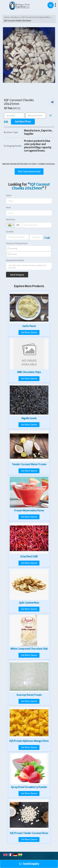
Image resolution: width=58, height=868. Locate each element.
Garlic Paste (29, 326)
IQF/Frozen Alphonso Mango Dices (29, 741)
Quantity (10, 232)
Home (7, 17)
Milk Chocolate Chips (29, 372)
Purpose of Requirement (17, 243)
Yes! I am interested (29, 172)
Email (8, 208)
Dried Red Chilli (29, 557)
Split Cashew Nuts (29, 603)
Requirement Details (15, 260)
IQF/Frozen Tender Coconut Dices (29, 833)
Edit (47, 238)
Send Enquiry (29, 864)
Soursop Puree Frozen (29, 695)
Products (15, 17)
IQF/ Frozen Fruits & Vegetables (35, 17)
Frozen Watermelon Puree (29, 511)
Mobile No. (11, 220)
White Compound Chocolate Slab (29, 649)
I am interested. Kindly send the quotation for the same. (29, 266)
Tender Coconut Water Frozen (29, 464)
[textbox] (36, 116)
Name (9, 195)
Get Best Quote (29, 332)
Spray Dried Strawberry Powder (29, 787)
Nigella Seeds (29, 418)
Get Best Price (23, 122)
